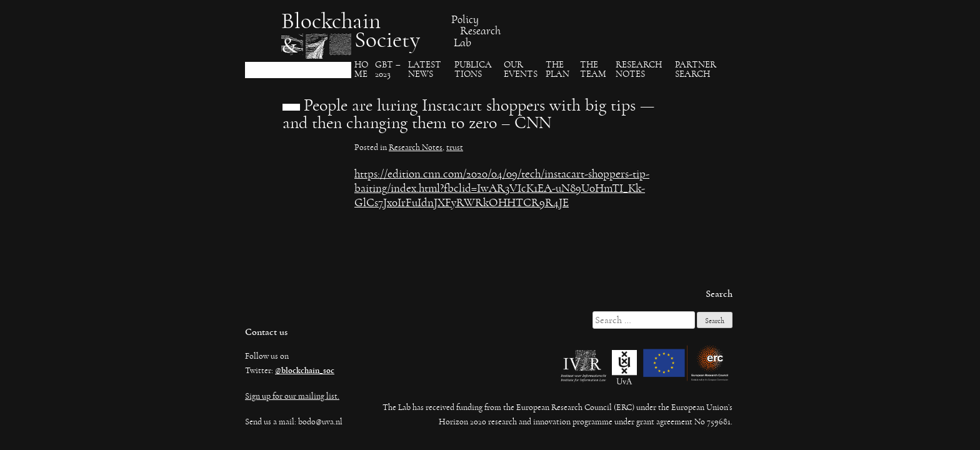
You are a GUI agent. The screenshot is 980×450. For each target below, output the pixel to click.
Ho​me (361, 70)
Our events (521, 70)
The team (593, 70)
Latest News (425, 70)
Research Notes (639, 70)
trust (455, 147)
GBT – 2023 (388, 70)
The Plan (557, 70)
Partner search (696, 70)
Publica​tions (473, 70)
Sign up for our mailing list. (292, 396)
